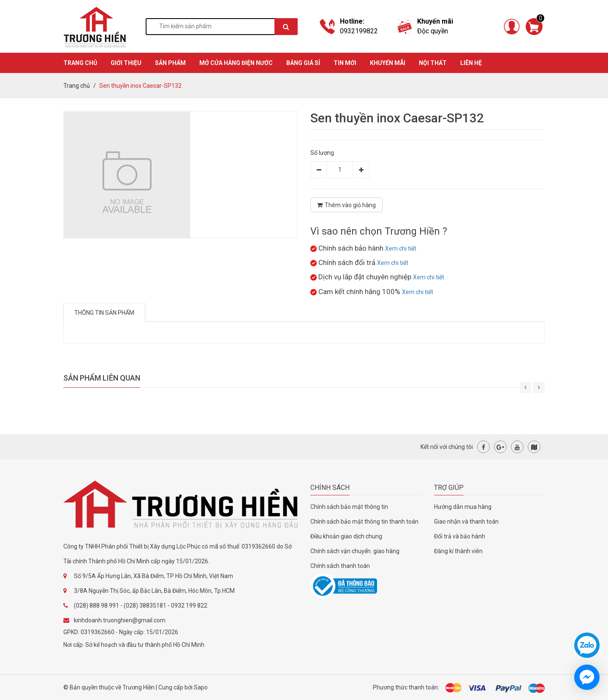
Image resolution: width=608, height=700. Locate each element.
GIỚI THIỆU (126, 63)
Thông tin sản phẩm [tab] (104, 313)
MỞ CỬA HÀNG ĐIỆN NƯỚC (236, 63)
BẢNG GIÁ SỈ (303, 63)
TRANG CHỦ (80, 63)
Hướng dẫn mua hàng (463, 507)
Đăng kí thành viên (458, 551)
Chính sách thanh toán (340, 566)
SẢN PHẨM (170, 63)
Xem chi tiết (401, 249)
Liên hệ (471, 63)
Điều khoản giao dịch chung (346, 536)
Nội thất (433, 63)
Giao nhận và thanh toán (466, 522)
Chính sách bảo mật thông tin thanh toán (364, 522)
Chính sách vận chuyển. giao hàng (355, 551)
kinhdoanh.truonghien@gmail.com (120, 620)
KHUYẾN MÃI (388, 63)
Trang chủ (77, 86)
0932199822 (359, 31)
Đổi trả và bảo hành (460, 536)
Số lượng (322, 153)
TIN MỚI (345, 63)
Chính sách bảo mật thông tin (349, 507)
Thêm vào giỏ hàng (346, 205)
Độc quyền (433, 31)
